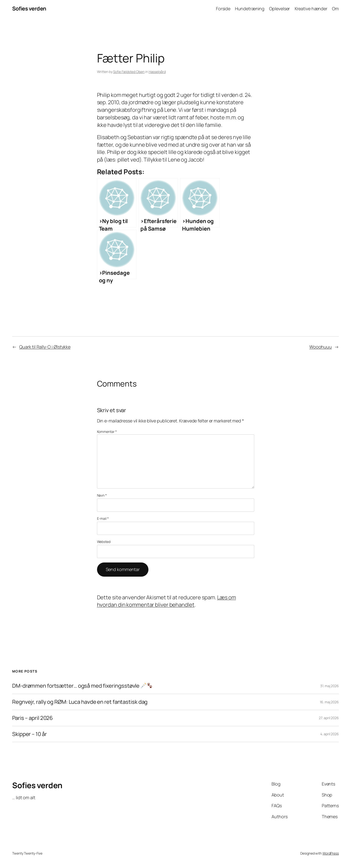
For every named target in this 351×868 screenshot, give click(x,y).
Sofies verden (29, 9)
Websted (104, 542)
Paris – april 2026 (33, 718)
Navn (102, 495)
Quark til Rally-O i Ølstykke (45, 347)
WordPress (331, 853)
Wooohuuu (321, 347)
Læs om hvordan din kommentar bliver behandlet (166, 601)
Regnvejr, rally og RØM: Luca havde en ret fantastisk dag (80, 702)
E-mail (103, 518)
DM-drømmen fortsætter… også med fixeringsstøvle (82, 686)
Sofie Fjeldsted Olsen (129, 72)
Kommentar (107, 432)
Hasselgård (157, 72)
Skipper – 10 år (29, 734)
